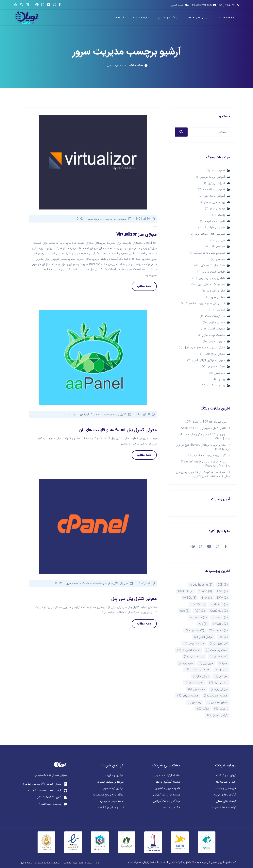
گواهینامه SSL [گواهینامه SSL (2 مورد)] (217, 715)
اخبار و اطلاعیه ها (226, 782)
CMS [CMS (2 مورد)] (222, 591)
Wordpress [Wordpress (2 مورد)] (195, 630)
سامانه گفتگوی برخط (168, 782)
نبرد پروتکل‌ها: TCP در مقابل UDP (206, 422)
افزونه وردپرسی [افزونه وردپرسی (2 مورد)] (194, 643)
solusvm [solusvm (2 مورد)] (220, 617)
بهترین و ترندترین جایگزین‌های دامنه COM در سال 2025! (203, 436)
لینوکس (220, 310)
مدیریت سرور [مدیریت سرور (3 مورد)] (194, 683)
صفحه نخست (227, 18)
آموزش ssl (218, 171)
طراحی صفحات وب (213, 272)
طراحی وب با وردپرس (212, 278)
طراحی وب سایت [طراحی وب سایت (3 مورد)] (197, 670)
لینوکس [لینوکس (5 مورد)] (221, 676)
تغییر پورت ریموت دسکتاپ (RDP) (206, 455)
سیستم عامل (217, 247)
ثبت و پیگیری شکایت (111, 808)
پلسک (221, 215)
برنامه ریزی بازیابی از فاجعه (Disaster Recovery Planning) (206, 464)
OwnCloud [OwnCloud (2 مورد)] (219, 611)
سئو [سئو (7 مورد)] (223, 663)
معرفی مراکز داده (215, 354)
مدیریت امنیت (216, 329)
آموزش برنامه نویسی (212, 177)
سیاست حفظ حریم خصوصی (78, 863)
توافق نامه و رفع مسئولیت (108, 795)
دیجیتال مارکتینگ (214, 228)
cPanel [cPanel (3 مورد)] (205, 591)
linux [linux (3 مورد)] (207, 598)
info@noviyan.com (202, 5)
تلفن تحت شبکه (215, 221)
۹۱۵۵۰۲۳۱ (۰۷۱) (227, 5)
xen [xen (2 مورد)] (223, 637)
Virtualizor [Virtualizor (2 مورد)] (198, 617)
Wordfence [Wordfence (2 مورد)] (218, 630)
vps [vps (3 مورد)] (203, 624)
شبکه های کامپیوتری (212, 266)
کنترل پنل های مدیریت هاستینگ (205, 303)
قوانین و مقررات (114, 775)
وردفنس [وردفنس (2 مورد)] (194, 702)
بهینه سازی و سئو (214, 202)
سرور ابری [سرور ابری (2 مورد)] (206, 663)
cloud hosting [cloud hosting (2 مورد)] (201, 585)
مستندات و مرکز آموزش (167, 795)
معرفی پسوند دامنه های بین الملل (204, 348)
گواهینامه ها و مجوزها (224, 808)
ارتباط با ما (118, 18)
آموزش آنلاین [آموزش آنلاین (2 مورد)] (204, 637)
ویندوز (221, 379)
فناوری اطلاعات (216, 291)
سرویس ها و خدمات (198, 18)
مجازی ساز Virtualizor (137, 234)
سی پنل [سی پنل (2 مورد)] (221, 670)
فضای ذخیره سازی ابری (211, 284)
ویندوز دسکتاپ (216, 386)
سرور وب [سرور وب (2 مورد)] (186, 663)
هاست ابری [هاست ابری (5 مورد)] (197, 689)
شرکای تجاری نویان (225, 795)
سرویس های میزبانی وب (210, 234)
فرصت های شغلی (226, 801)
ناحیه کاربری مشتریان (167, 788)
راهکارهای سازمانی (167, 18)
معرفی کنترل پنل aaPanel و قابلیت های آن (118, 430)
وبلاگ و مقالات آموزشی (166, 801)
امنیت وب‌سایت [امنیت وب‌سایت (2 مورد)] (217, 650)
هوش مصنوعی (216, 367)
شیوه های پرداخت (225, 788)
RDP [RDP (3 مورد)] (200, 611)
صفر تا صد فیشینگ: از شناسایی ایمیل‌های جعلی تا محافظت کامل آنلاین (203, 474)
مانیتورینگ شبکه (215, 316)
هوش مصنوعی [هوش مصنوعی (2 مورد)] (217, 702)
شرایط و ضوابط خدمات (110, 782)
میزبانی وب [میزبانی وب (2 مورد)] (219, 689)
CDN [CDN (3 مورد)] (223, 585)
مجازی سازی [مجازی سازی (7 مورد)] (218, 683)
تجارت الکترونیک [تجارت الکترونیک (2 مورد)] (189, 650)
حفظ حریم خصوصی (112, 801)
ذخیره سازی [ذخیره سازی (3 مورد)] (219, 657)
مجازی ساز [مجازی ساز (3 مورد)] (201, 676)
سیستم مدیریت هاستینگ (209, 253)
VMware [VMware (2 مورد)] (220, 624)
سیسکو (220, 259)
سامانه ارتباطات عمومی (167, 775)
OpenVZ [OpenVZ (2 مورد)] (198, 604)
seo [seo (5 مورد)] (185, 611)
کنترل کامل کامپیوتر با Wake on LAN (203, 428)
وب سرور (220, 373)
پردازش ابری (218, 209)
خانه (98, 863)
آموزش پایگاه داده (214, 190)
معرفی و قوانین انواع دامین (209, 360)
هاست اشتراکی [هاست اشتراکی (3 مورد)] (188, 696)
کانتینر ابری (218, 297)
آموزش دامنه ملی (214, 196)
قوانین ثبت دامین (113, 788)
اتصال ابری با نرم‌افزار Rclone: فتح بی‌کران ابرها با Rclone (203, 447)
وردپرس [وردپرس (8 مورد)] (221, 709)
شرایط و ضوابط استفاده (47, 863)
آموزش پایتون (216, 183)
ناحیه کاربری (177, 5)
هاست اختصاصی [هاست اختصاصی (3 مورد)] (216, 696)
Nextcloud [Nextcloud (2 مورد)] (219, 604)
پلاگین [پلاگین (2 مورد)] (203, 709)
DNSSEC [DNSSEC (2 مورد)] (186, 591)
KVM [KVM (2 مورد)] (222, 598)
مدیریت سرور (217, 341)
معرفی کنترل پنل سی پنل (134, 599)
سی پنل (220, 240)
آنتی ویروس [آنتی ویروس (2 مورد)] (219, 643)
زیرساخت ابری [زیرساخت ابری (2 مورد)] (194, 657)
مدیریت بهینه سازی (213, 335)
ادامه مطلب (144, 286)
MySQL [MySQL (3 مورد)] (189, 598)
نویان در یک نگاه (226, 775)
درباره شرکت (140, 18)
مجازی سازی (217, 322)
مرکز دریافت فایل (170, 808)
